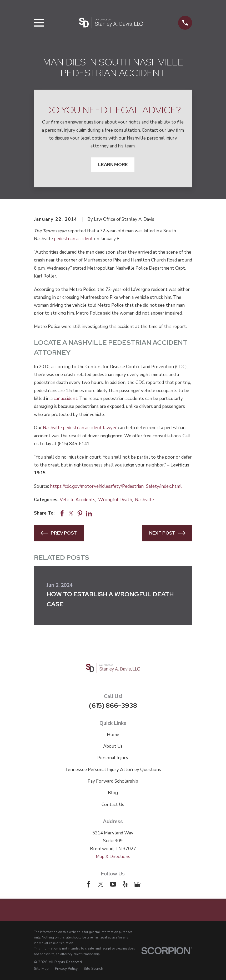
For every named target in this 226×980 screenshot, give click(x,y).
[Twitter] (101, 884)
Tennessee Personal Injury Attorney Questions (113, 770)
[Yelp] (125, 884)
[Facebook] (89, 884)
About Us (113, 746)
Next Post (167, 533)
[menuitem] (41, 969)
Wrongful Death (115, 500)
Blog (113, 793)
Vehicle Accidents (77, 500)
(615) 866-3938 (113, 705)
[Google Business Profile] (137, 884)
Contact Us (113, 805)
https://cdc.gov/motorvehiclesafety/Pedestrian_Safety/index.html (116, 486)
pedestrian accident (73, 239)
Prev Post (59, 533)
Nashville (144, 500)
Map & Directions (113, 857)
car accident (66, 399)
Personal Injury (113, 758)
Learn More (113, 165)
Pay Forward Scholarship (113, 781)
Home (113, 735)
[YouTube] (113, 884)
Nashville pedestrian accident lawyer (80, 428)
